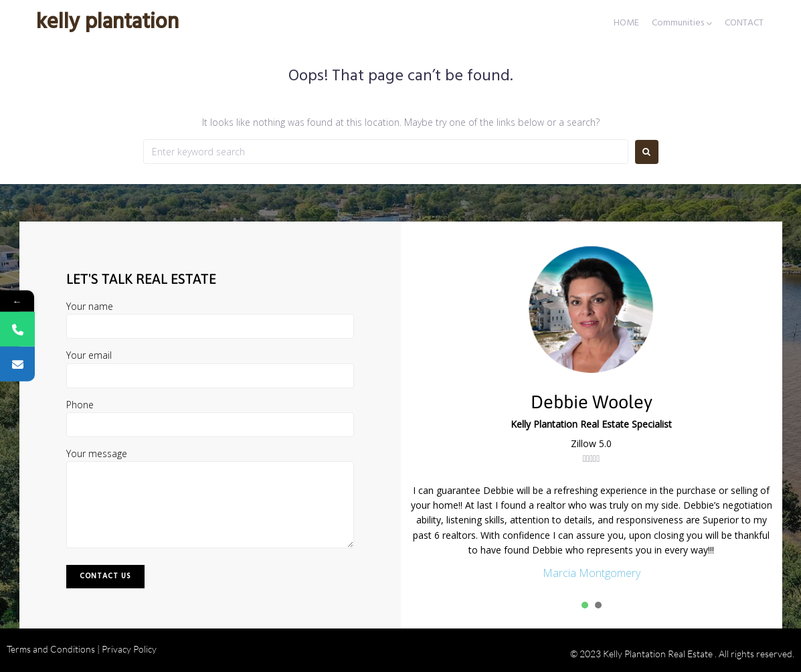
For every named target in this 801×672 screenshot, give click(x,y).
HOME (626, 23)
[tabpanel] (592, 533)
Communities (678, 23)
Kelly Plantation (107, 22)
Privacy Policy (129, 649)
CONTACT (744, 23)
